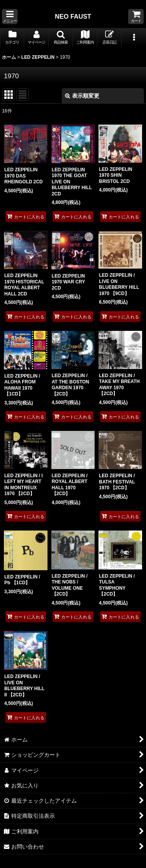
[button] (10, 17)
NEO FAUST (73, 16)
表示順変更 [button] (82, 96)
